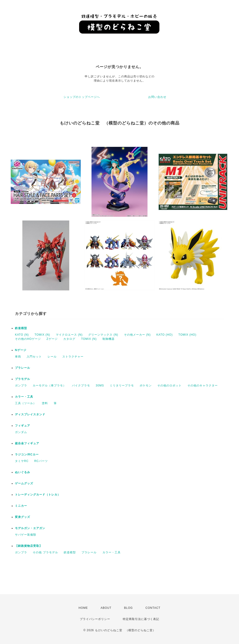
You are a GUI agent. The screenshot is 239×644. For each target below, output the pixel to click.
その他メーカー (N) (137, 335)
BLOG (128, 608)
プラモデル (23, 379)
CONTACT (153, 608)
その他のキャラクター (203, 386)
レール (52, 357)
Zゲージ (52, 339)
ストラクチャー (73, 357)
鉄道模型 (21, 328)
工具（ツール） (26, 403)
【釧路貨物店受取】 (29, 546)
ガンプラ (21, 386)
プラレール (23, 368)
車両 (18, 357)
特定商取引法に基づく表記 (141, 619)
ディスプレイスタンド (30, 414)
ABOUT (106, 608)
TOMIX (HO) (187, 335)
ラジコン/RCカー (27, 455)
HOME (83, 608)
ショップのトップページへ (82, 97)
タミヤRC (22, 461)
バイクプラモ (81, 386)
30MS (100, 386)
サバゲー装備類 (26, 535)
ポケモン (146, 386)
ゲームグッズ (24, 483)
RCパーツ (41, 461)
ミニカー (21, 506)
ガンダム (21, 432)
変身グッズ (23, 517)
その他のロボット (169, 386)
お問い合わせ (157, 97)
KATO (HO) (165, 335)
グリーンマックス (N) (103, 335)
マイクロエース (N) (69, 335)
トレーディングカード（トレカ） (38, 495)
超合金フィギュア (27, 443)
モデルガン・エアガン (30, 528)
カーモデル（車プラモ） (49, 386)
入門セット (34, 357)
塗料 (45, 403)
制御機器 (109, 339)
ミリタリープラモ (122, 386)
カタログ (69, 339)
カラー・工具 (24, 397)
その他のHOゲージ (28, 339)
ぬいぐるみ (23, 472)
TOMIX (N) (42, 335)
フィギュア (23, 426)
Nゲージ (21, 350)
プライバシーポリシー (95, 619)
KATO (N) (22, 335)
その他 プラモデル (45, 552)
